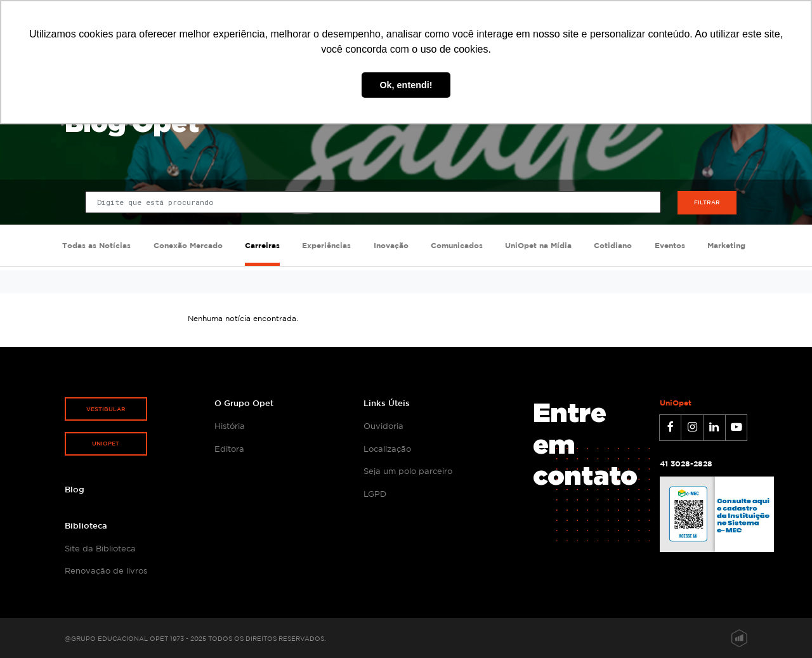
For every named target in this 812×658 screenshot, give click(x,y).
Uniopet (106, 443)
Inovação (391, 245)
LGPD (375, 494)
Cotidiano (613, 245)
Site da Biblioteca (100, 548)
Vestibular (106, 409)
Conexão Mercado (188, 245)
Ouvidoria (383, 426)
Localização (387, 449)
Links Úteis (387, 403)
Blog (75, 489)
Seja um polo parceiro (408, 471)
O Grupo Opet (244, 403)
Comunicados (457, 245)
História (230, 426)
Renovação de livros (106, 570)
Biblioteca (86, 525)
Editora (229, 449)
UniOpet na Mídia (538, 245)
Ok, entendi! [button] (406, 85)
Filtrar (707, 202)
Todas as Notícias (96, 245)
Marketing (726, 245)
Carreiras (262, 245)
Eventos (670, 245)
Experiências (326, 245)
